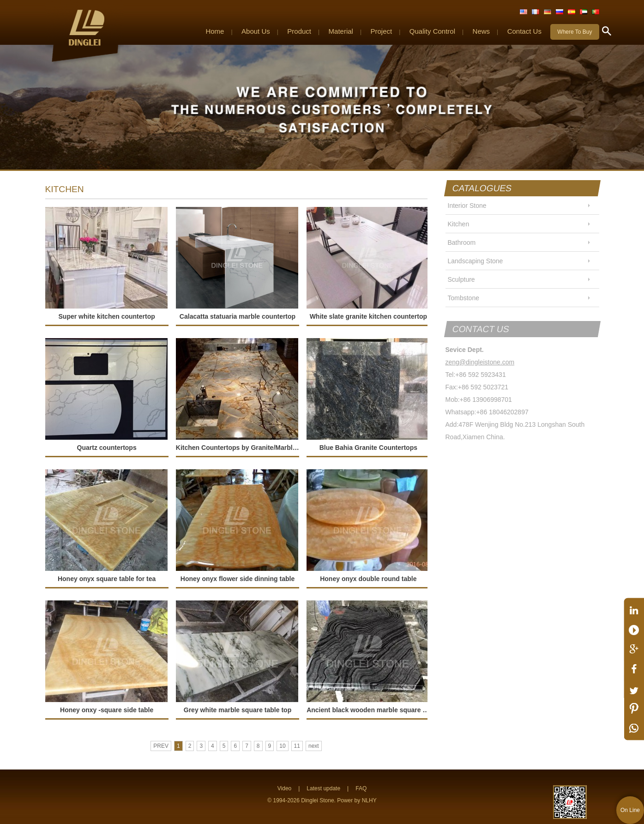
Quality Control (432, 31)
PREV (161, 746)
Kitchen (459, 224)
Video (284, 788)
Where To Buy (575, 32)
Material (341, 31)
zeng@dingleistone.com (480, 362)
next (314, 746)
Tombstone (463, 298)
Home (215, 31)
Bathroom (462, 242)
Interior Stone (467, 206)
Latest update (323, 788)
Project (382, 31)
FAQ (361, 788)
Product (299, 31)
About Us (256, 31)
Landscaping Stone (475, 261)
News (481, 31)
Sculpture (461, 279)
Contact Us (524, 31)
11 (297, 746)
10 (282, 746)
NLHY (369, 800)
